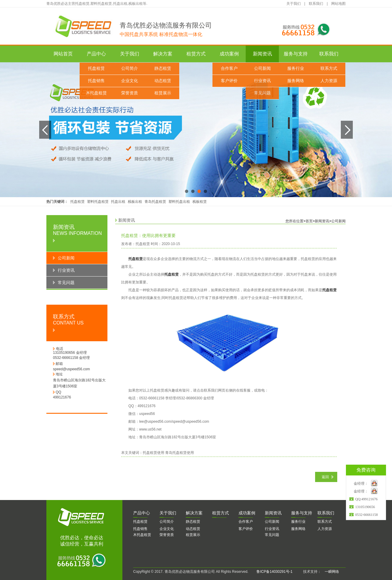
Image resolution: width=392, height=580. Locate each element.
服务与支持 (296, 54)
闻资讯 (273, 513)
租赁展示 (163, 93)
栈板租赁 (200, 202)
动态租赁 (163, 81)
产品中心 (96, 54)
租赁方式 (196, 54)
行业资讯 (262, 81)
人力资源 (329, 81)
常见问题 (262, 93)
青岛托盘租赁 (155, 202)
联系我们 (316, 4)
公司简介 (130, 68)
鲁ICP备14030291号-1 (274, 572)
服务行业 (296, 68)
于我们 (168, 513)
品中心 (142, 513)
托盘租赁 (96, 68)
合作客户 (229, 68)
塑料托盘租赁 (98, 202)
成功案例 (229, 54)
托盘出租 (118, 202)
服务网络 (296, 81)
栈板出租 (135, 202)
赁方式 (221, 513)
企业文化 (130, 81)
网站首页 (63, 54)
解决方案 (163, 54)
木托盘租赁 (96, 93)
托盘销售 (96, 81)
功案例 (247, 513)
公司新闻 (262, 68)
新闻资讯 (262, 54)
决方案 (194, 513)
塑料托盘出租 (179, 202)
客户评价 (229, 81)
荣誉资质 (130, 93)
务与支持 (302, 513)
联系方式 (329, 68)
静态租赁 (163, 68)
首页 (309, 221)
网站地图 (338, 4)
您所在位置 (294, 221)
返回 (325, 477)
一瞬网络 (330, 572)
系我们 (326, 513)
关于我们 (294, 4)
